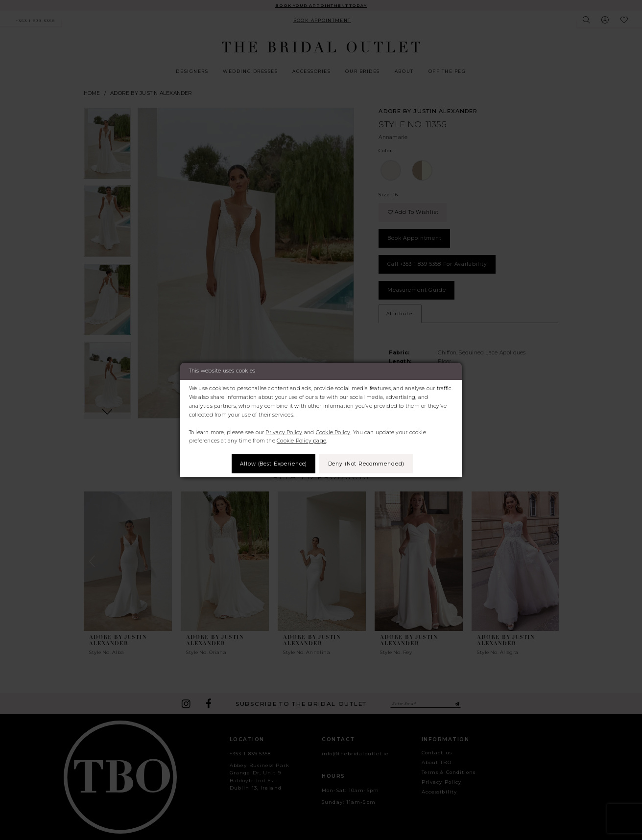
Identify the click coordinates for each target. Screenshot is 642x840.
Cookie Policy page (301, 441)
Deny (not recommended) (367, 463)
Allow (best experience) (273, 463)
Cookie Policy (333, 432)
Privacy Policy (284, 432)
